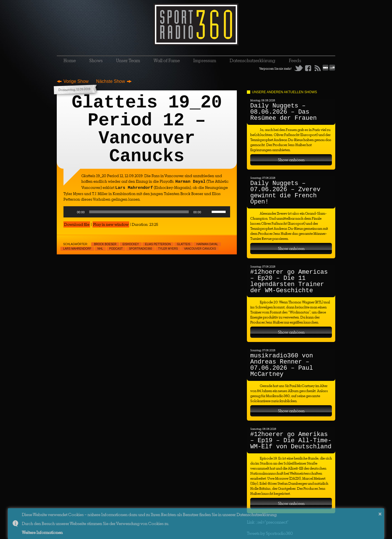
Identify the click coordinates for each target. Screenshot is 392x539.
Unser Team (128, 60)
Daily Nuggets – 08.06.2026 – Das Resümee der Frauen (284, 112)
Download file (77, 224)
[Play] (71, 212)
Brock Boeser (105, 244)
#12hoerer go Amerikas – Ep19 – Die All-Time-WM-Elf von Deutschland (291, 441)
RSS (318, 68)
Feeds (295, 60)
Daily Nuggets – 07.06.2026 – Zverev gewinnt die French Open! (285, 193)
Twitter (299, 68)
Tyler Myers (168, 249)
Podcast (116, 249)
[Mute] (207, 212)
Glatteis (184, 244)
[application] (147, 212)
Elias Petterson (158, 244)
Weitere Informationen (42, 532)
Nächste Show (111, 81)
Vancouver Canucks (200, 249)
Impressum (205, 60)
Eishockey (131, 244)
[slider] (139, 212)
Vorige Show (76, 81)
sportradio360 (140, 249)
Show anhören (291, 160)
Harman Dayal (207, 244)
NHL (100, 249)
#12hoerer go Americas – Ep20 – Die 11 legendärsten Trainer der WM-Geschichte (289, 281)
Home (70, 60)
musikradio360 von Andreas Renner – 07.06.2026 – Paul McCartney (282, 365)
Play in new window (111, 224)
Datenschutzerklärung (252, 60)
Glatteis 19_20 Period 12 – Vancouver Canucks (147, 130)
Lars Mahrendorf (77, 249)
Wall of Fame (167, 60)
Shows (96, 60)
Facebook (308, 68)
